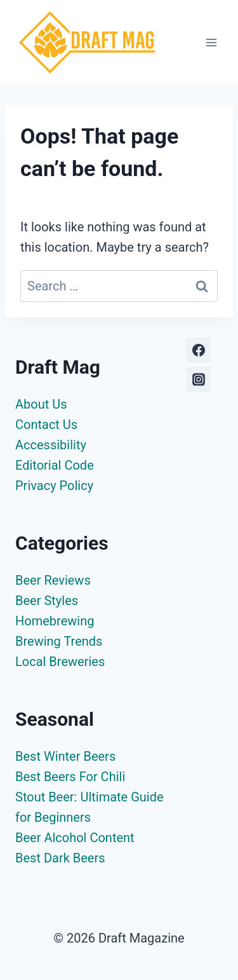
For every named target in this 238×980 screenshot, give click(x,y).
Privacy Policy (54, 486)
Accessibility (51, 445)
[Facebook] (199, 350)
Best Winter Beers (65, 756)
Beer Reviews (53, 580)
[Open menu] (211, 42)
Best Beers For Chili (70, 777)
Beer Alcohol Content (75, 838)
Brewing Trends (59, 641)
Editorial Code (55, 465)
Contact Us (46, 425)
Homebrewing (55, 621)
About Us (41, 404)
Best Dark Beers (60, 858)
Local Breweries (60, 662)
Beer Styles (47, 601)
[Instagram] (199, 379)
